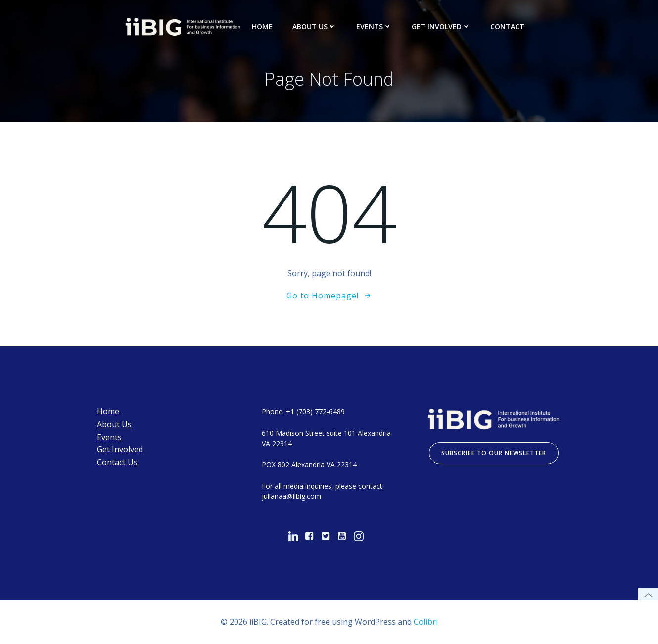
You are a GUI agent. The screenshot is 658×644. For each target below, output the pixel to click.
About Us (314, 26)
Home (262, 26)
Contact (507, 26)
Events (374, 26)
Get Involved (441, 26)
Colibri (426, 622)
